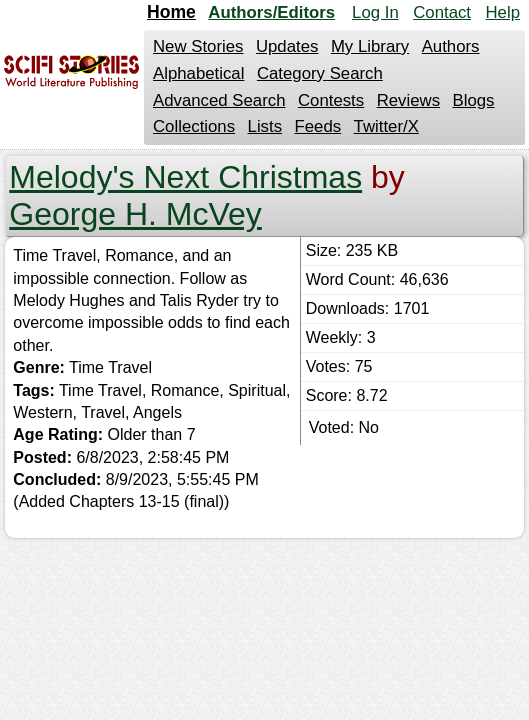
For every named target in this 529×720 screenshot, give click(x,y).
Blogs (474, 100)
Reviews (408, 100)
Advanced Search (219, 100)
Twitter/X (386, 126)
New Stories (198, 46)
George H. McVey (135, 214)
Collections (194, 126)
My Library (370, 46)
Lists (265, 126)
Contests (331, 100)
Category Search (320, 73)
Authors (451, 46)
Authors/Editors (271, 12)
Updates (287, 46)
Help (502, 12)
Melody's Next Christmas (185, 177)
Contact (442, 12)
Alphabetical (198, 73)
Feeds (318, 126)
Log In (375, 12)
